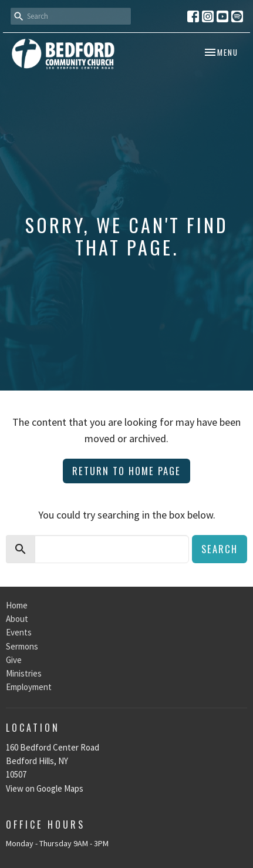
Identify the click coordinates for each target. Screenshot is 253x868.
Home (17, 605)
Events (19, 632)
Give (14, 660)
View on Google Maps (45, 788)
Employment (29, 687)
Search (220, 549)
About (17, 619)
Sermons (22, 646)
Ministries (24, 673)
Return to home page (126, 471)
